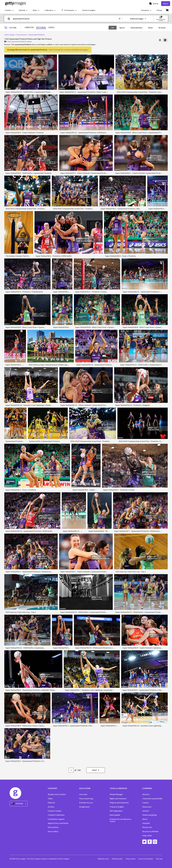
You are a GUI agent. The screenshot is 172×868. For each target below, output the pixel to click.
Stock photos (53, 827)
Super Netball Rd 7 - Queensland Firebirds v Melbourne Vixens (140, 531)
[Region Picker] (19, 804)
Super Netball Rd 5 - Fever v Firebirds (121, 256)
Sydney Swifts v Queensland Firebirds (44, 441)
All (113, 28)
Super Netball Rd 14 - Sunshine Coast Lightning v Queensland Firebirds (34, 405)
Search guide (115, 815)
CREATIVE (29, 27)
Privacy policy (131, 859)
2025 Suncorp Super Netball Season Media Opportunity (51, 365)
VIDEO (51, 27)
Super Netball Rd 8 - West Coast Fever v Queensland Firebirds (141, 132)
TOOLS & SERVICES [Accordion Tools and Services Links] (118, 788)
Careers (145, 803)
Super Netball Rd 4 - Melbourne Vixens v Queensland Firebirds (31, 726)
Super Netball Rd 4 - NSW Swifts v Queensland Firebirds (28, 173)
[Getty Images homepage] (16, 4)
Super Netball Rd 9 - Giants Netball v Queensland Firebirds (147, 648)
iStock (145, 819)
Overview (83, 794)
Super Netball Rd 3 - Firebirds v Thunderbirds (24, 292)
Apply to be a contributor (58, 823)
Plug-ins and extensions (119, 803)
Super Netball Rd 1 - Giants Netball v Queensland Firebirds (85, 173)
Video (50, 799)
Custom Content (55, 811)
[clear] (121, 19)
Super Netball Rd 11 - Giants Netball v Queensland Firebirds (85, 405)
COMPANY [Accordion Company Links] (147, 788)
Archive (51, 807)
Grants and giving (149, 815)
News (150, 28)
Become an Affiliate (150, 831)
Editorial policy (117, 859)
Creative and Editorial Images (76, 50)
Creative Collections (56, 815)
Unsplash (146, 823)
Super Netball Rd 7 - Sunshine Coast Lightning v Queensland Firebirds (93, 690)
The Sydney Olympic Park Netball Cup (21, 256)
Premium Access (86, 803)
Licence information (146, 859)
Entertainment (136, 28)
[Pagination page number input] (71, 770)
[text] (65, 19)
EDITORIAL (41, 27)
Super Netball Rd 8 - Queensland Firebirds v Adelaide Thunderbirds (33, 690)
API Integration (116, 811)
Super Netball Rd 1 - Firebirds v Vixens (69, 292)
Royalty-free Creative (57, 794)
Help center (147, 835)
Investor (146, 811)
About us (146, 794)
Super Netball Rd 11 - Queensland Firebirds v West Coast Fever (85, 92)
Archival (162, 28)
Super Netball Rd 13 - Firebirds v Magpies (133, 405)
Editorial (51, 803)
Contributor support (56, 819)
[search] (10, 19)
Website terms (103, 859)
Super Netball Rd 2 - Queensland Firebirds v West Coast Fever (126, 209)
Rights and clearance (118, 799)
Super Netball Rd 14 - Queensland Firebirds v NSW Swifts (29, 531)
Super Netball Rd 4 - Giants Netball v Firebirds (25, 132)
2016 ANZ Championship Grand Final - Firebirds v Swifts (140, 92)
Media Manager (116, 794)
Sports (122, 28)
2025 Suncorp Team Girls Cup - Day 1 (131, 572)
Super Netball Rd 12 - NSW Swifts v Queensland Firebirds (29, 92)
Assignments (84, 807)
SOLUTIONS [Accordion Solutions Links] (85, 788)
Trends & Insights (117, 807)
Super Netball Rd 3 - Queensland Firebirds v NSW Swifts (76, 726)
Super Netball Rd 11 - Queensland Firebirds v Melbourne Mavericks (88, 132)
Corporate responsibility (152, 799)
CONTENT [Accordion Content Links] (53, 788)
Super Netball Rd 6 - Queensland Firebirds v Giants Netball (30, 761)
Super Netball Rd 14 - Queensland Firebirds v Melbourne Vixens (103, 365)
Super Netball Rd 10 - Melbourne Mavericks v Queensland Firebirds (103, 648)
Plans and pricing (86, 799)
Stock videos (53, 831)
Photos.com (147, 827)
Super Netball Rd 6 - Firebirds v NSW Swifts (54, 256)
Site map (159, 859)
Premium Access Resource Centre (120, 820)
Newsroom (147, 807)
